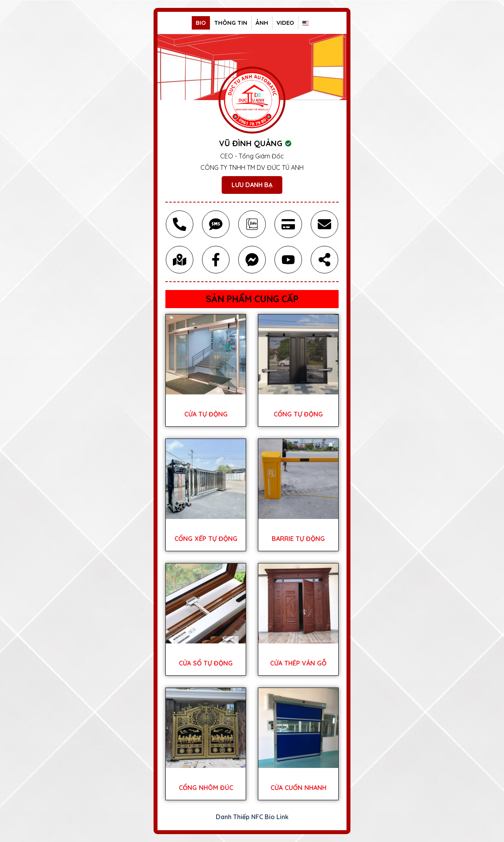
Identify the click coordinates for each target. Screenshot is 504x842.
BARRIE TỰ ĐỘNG (298, 539)
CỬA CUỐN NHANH (298, 788)
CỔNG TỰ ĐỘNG (298, 414)
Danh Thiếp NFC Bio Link (252, 817)
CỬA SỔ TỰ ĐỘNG (206, 663)
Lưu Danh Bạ (252, 185)
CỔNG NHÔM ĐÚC (206, 788)
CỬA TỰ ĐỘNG (206, 414)
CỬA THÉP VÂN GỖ (298, 663)
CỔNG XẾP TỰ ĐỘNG (206, 539)
